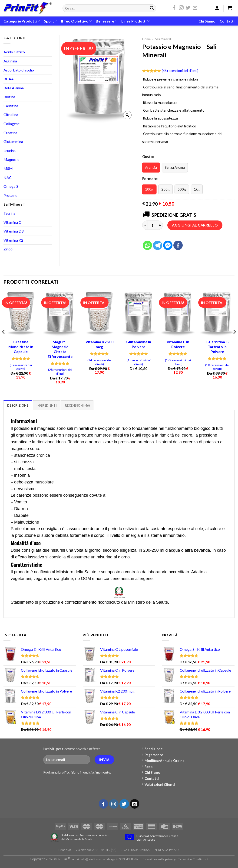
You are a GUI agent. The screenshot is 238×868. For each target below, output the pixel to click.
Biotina (9, 97)
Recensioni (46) (77, 405)
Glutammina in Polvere (139, 344)
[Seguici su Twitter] (188, 8)
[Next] (234, 341)
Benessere (106, 21)
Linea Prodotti (135, 21)
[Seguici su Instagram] (181, 8)
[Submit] (152, 8)
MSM (8, 168)
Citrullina (11, 115)
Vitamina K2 (13, 240)
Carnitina (11, 106)
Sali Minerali (163, 39)
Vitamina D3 (13, 231)
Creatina (10, 133)
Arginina (10, 61)
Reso (147, 767)
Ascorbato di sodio (19, 70)
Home (146, 39)
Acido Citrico (14, 52)
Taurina (9, 213)
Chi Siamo (207, 21)
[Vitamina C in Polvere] (178, 313)
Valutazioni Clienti (159, 784)
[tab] (18, 405)
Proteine (10, 195)
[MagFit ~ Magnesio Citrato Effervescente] (60, 313)
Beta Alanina (14, 88)
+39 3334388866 (127, 859)
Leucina (10, 151)
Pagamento (153, 755)
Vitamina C (12, 222)
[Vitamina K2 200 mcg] (99, 313)
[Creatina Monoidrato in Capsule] (21, 313)
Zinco (8, 249)
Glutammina (13, 141)
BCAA (9, 79)
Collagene (12, 124)
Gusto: (148, 157)
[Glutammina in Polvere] (139, 313)
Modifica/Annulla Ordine (163, 761)
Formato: (150, 179)
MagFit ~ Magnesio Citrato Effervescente (60, 349)
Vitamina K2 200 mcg (99, 344)
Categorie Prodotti (22, 21)
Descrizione (18, 405)
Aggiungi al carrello (195, 225)
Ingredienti (47, 405)
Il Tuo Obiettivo (76, 21)
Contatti (227, 21)
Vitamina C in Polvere (178, 344)
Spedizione (152, 749)
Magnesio (12, 159)
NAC (8, 177)
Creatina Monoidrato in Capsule (21, 347)
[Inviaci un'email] (195, 8)
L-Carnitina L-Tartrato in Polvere (217, 347)
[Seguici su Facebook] (174, 8)
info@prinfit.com (91, 859)
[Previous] (4, 341)
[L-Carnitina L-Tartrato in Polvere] (217, 313)
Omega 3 (11, 186)
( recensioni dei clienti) (180, 71)
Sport (50, 21)
